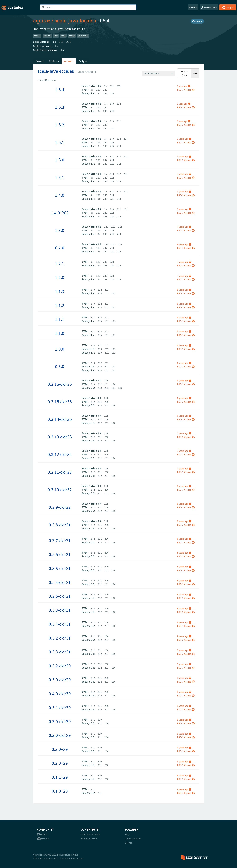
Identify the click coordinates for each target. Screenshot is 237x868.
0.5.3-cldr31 (60, 610)
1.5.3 (60, 107)
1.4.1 (60, 178)
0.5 (62, 50)
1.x (57, 46)
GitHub (197, 21)
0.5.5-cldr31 (60, 554)
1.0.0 (60, 349)
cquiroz (42, 21)
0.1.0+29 (60, 791)
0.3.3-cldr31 (60, 652)
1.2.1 (60, 264)
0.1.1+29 (60, 777)
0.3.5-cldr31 (60, 596)
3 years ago (184, 139)
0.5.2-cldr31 (60, 638)
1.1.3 (60, 291)
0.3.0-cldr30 (60, 721)
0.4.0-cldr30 (60, 694)
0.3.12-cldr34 (60, 454)
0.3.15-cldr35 (60, 402)
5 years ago (184, 290)
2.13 (61, 42)
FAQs (127, 834)
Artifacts (54, 61)
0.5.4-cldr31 (60, 582)
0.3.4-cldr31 (60, 624)
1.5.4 (60, 90)
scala (63, 36)
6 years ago (184, 345)
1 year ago (184, 86)
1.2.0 (60, 277)
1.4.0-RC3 (60, 213)
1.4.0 (60, 195)
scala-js (37, 36)
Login (228, 7)
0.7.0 (60, 248)
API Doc (193, 7)
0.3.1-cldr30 (60, 708)
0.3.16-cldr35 (60, 384)
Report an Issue (89, 838)
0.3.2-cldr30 (60, 666)
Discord (43, 838)
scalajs (72, 36)
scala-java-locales (75, 21)
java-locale (83, 36)
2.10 (113, 384)
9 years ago (184, 636)
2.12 (69, 42)
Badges (83, 61)
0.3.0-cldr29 (60, 735)
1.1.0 (60, 333)
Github (42, 834)
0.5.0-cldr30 (60, 680)
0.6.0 (60, 366)
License (128, 843)
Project (40, 61)
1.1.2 (60, 305)
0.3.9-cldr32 (60, 507)
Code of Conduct (133, 838)
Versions (69, 61)
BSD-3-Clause (186, 90)
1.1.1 (60, 319)
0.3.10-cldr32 (60, 490)
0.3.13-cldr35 (60, 437)
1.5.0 (60, 160)
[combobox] (158, 73)
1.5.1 (60, 142)
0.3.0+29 (60, 749)
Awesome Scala (209, 7)
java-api (47, 36)
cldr (56, 36)
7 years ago (184, 433)
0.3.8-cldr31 (60, 525)
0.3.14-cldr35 (60, 419)
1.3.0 (60, 230)
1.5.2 (60, 125)
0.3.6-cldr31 (60, 568)
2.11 (126, 139)
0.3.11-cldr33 (60, 472)
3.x (54, 42)
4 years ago (184, 227)
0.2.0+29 (60, 763)
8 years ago (184, 486)
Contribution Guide (91, 834)
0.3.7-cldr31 (60, 541)
